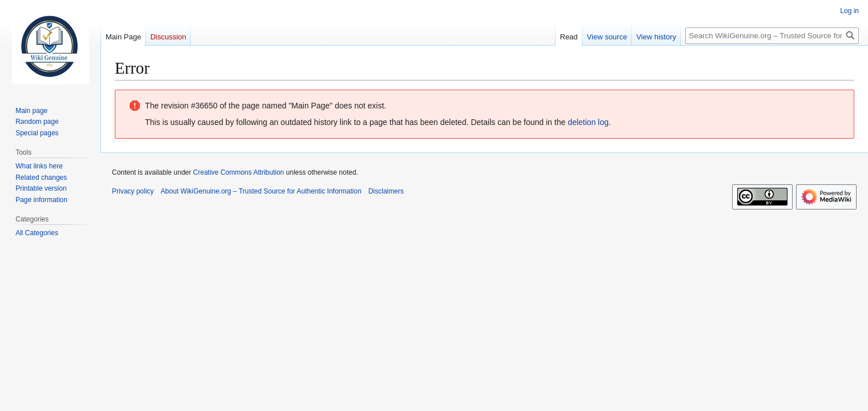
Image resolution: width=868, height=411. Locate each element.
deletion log (588, 122)
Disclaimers (386, 191)
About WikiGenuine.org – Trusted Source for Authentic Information (261, 191)
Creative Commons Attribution (238, 172)
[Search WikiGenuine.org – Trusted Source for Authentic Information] (772, 36)
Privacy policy (133, 191)
